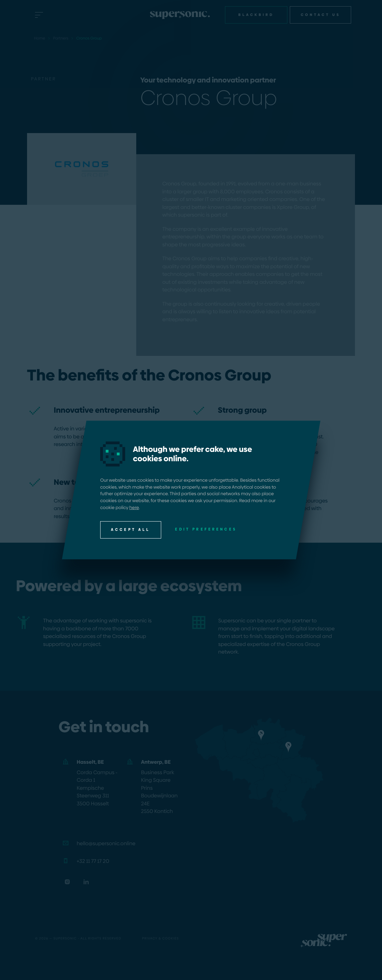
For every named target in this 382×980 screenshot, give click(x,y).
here (134, 507)
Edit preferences (206, 529)
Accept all (131, 530)
